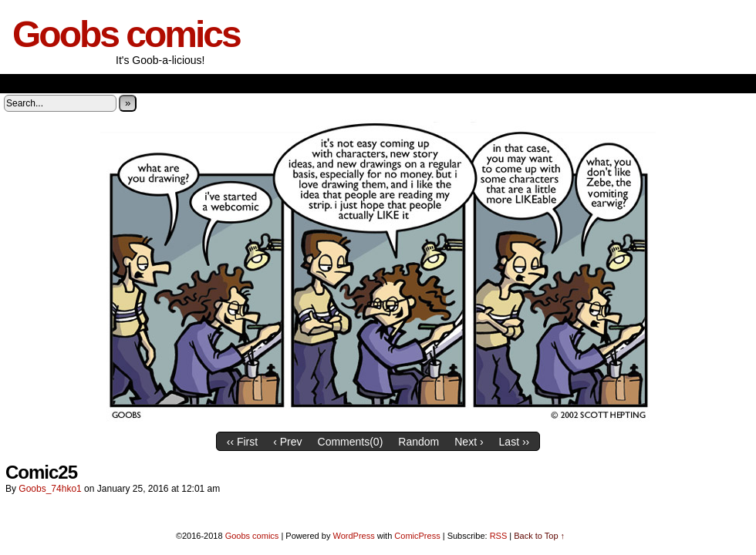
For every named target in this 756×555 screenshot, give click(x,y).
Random (418, 442)
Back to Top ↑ (539, 536)
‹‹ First (242, 442)
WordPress (353, 536)
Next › (469, 442)
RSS (499, 536)
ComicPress (417, 536)
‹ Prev (287, 442)
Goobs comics (126, 34)
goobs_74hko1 (50, 489)
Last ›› (515, 442)
